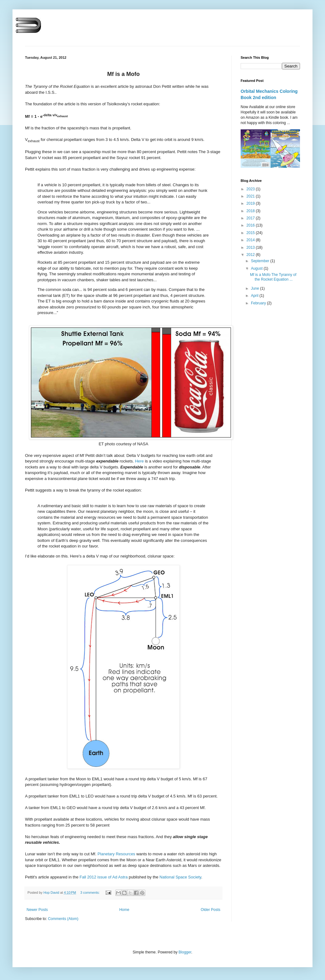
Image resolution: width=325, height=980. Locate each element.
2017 (251, 218)
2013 (251, 247)
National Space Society (180, 877)
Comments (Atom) (63, 919)
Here (139, 461)
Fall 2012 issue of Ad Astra (103, 877)
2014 (251, 240)
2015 (251, 233)
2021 (251, 196)
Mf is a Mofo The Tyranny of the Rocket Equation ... (273, 277)
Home (124, 910)
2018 (251, 211)
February (259, 303)
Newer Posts (37, 910)
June (255, 288)
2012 (251, 255)
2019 (251, 203)
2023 (251, 189)
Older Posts (210, 910)
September (261, 261)
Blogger (185, 952)
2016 (251, 225)
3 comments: (90, 892)
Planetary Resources (116, 854)
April (255, 296)
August (257, 268)
